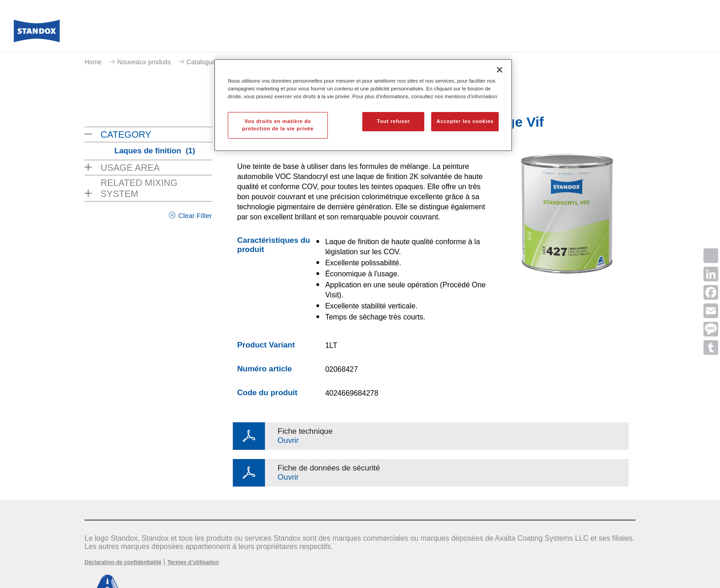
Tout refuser (393, 121)
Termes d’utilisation (193, 562)
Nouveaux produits (144, 62)
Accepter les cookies (465, 121)
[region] (363, 105)
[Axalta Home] (37, 34)
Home (93, 62)
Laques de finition (155, 151)
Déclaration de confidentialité (123, 562)
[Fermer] (500, 70)
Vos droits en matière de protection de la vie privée (278, 125)
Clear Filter (195, 216)
